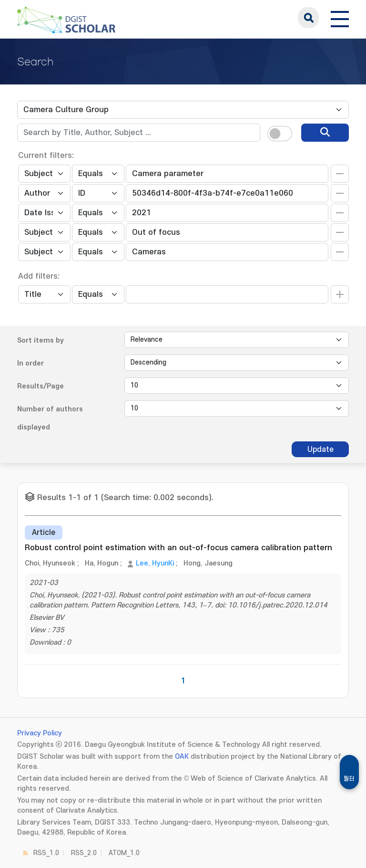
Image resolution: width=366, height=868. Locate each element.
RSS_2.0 (84, 853)
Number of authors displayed (50, 418)
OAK (182, 757)
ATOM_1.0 (124, 853)
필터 (349, 779)
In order (30, 363)
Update (320, 450)
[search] (325, 133)
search (308, 18)
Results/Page (41, 386)
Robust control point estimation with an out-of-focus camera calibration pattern (178, 548)
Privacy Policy (40, 733)
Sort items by (41, 340)
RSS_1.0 (46, 853)
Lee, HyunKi (155, 563)
